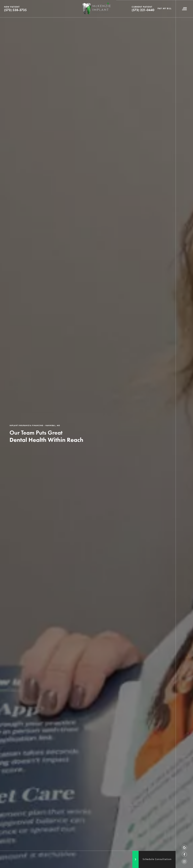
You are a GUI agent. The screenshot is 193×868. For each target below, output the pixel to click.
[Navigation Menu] (184, 9)
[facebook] (184, 854)
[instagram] (184, 861)
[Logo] (97, 9)
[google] (184, 847)
